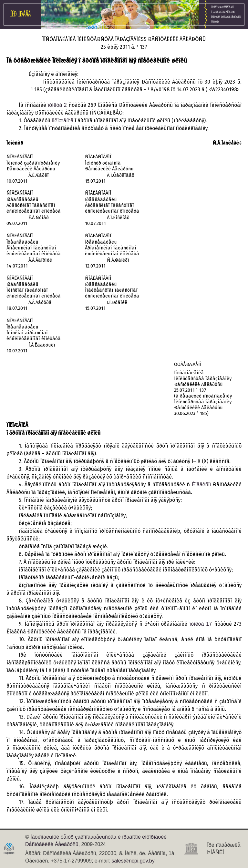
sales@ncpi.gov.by (133, 861)
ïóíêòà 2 (57, 105)
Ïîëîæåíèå (63, 121)
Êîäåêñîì (201, 484)
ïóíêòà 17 (201, 624)
